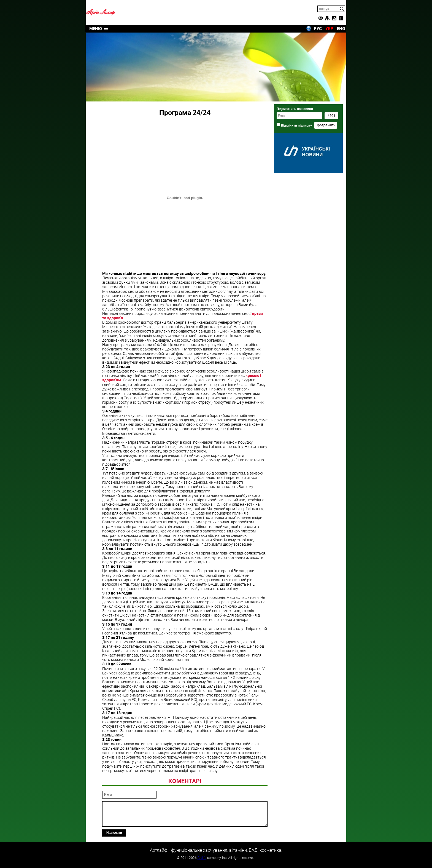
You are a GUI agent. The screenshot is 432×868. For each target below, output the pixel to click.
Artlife (202, 858)
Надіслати (114, 832)
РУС (318, 28)
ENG (341, 28)
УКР (329, 28)
